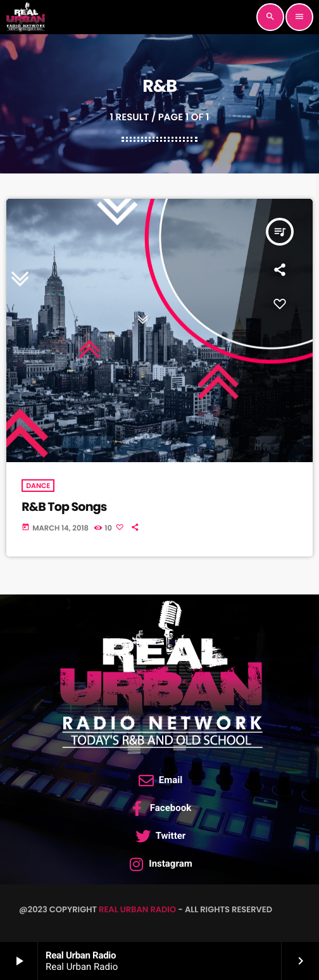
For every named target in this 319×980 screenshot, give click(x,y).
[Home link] (25, 17)
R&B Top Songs (64, 507)
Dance (38, 486)
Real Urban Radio (137, 909)
